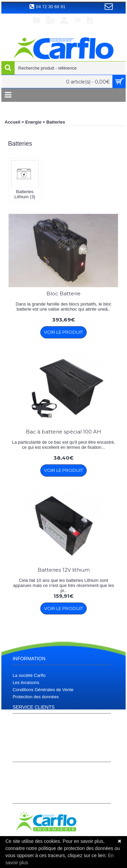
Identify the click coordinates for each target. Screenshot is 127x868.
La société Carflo (29, 675)
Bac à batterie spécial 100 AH (63, 432)
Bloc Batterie (63, 293)
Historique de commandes (38, 780)
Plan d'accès (25, 724)
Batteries (56, 122)
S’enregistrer (25, 787)
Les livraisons (26, 682)
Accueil (13, 122)
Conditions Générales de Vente (43, 690)
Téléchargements (29, 738)
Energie (33, 122)
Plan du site (24, 731)
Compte (20, 772)
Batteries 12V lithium (64, 570)
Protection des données (36, 697)
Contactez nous (28, 745)
